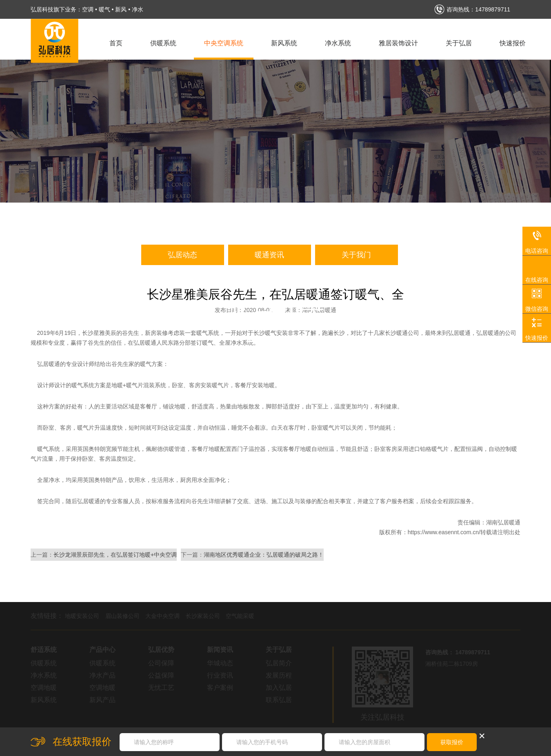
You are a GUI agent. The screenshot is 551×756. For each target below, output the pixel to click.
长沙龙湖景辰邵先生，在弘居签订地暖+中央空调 (115, 555)
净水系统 (338, 43)
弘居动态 (182, 255)
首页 (116, 43)
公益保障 (161, 675)
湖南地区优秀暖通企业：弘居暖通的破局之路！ (264, 555)
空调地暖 (44, 688)
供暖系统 (163, 43)
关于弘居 (459, 43)
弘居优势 (161, 650)
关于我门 (356, 255)
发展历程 (279, 675)
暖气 (104, 9)
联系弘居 (279, 700)
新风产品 (102, 700)
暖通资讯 (269, 255)
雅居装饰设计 (398, 43)
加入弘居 (279, 688)
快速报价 (513, 43)
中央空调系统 (224, 43)
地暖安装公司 (82, 616)
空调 (88, 9)
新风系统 (284, 43)
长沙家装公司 (203, 616)
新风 (121, 9)
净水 (138, 9)
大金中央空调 (162, 616)
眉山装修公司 (122, 616)
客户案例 (220, 688)
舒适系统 (44, 650)
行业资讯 (220, 675)
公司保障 (161, 663)
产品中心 (102, 650)
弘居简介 (279, 663)
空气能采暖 (240, 616)
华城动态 (220, 663)
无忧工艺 (161, 688)
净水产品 (102, 675)
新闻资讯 (220, 650)
